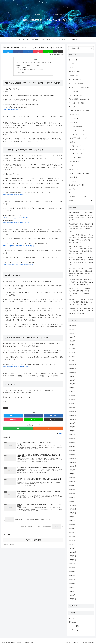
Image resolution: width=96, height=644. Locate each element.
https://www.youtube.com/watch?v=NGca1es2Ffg (18, 265)
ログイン (71, 618)
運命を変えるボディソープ (82, 138)
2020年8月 (72, 380)
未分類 (6, 409)
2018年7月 (72, 478)
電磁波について (81, 169)
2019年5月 (72, 439)
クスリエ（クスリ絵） (82, 134)
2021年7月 (72, 337)
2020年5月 (72, 392)
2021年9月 (72, 329)
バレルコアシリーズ (82, 130)
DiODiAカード (82, 123)
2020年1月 (72, 407)
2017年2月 (72, 544)
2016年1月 (72, 595)
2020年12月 (72, 364)
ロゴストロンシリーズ (82, 150)
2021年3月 (72, 353)
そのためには (20, 73)
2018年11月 (72, 462)
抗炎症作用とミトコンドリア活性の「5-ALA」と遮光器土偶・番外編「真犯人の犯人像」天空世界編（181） (81, 311)
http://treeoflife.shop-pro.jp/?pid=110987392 (16, 223)
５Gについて (82, 181)
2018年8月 (72, 474)
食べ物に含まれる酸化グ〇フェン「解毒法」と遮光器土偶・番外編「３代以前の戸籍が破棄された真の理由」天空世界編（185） (81, 261)
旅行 (81, 193)
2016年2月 (72, 591)
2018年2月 (72, 497)
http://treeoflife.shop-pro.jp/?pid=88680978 (16, 367)
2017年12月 (72, 505)
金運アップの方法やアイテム (81, 83)
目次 (31, 59)
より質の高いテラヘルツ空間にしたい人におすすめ (30, 70)
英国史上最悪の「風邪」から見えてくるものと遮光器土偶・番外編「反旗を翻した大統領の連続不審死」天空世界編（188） (81, 228)
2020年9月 (72, 376)
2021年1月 (72, 361)
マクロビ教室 (82, 91)
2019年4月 (72, 443)
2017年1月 (72, 548)
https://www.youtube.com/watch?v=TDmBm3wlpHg (18, 246)
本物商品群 (81, 107)
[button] (92, 48)
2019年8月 (72, 427)
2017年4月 (72, 536)
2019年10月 (72, 419)
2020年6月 (72, 388)
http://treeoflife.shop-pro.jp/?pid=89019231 (16, 219)
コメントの (74, 626)
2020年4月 (72, 396)
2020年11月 (72, 368)
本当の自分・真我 (81, 72)
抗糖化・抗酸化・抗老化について (81, 99)
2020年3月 (72, 400)
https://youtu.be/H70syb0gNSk (12, 110)
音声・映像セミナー (81, 79)
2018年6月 (72, 482)
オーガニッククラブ (82, 95)
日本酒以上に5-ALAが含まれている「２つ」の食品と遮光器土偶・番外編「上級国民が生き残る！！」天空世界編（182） (81, 292)
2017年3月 (72, 540)
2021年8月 (72, 333)
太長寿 (82, 165)
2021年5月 (72, 345)
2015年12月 (72, 599)
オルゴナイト (82, 119)
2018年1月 (72, 501)
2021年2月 (72, 357)
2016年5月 (72, 579)
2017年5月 (72, 533)
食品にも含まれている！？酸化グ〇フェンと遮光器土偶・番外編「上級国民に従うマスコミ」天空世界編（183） (81, 282)
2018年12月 (72, 458)
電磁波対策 (82, 177)
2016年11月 (72, 556)
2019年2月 (72, 450)
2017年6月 (72, 529)
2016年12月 (72, 552)
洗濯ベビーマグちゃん (82, 162)
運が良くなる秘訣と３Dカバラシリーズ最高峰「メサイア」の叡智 (34, 63)
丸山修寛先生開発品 (82, 126)
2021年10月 (72, 325)
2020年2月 (72, 404)
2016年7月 (72, 572)
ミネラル (82, 64)
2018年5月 (72, 486)
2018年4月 (72, 489)
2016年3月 (72, 587)
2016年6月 (72, 576)
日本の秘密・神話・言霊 (81, 103)
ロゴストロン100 (82, 154)
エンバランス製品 (82, 158)
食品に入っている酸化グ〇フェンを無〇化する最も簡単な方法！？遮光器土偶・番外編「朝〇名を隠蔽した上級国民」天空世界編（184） (81, 272)
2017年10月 (72, 513)
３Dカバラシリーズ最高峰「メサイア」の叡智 (28, 65)
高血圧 (82, 68)
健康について (81, 60)
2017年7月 (72, 525)
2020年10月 (72, 372)
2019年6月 (72, 435)
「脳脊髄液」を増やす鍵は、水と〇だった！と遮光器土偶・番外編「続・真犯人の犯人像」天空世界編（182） (81, 302)
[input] (81, 48)
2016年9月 (72, 564)
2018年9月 (72, 470)
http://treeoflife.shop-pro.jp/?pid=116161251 (16, 195)
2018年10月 (72, 466)
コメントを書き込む (33, 542)
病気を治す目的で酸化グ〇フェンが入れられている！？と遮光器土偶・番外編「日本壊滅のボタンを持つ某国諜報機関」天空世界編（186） (81, 250)
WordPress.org (73, 630)
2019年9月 (72, 423)
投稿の (72, 622)
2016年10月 (72, 560)
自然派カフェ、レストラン (82, 197)
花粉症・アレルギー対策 (81, 185)
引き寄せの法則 (81, 76)
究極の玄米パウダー (82, 142)
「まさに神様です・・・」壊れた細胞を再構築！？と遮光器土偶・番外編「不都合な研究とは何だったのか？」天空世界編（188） (81, 216)
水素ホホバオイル (82, 146)
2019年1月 (72, 454)
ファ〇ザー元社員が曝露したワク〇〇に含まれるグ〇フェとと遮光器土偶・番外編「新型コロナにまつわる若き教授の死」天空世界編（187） (81, 239)
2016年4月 (72, 583)
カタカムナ (81, 189)
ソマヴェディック (82, 115)
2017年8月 (72, 521)
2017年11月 (72, 509)
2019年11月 (72, 415)
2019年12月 (72, 411)
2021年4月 (72, 349)
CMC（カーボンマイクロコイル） (82, 111)
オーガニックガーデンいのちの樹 (81, 87)
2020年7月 (72, 384)
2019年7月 (72, 431)
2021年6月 (72, 341)
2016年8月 (72, 568)
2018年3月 (72, 493)
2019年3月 (72, 447)
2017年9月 (72, 517)
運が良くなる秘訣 (21, 68)
